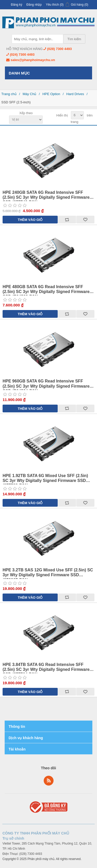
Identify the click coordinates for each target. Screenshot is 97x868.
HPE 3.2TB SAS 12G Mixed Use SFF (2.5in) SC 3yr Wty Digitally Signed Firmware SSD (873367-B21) (48, 573)
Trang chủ (9, 94)
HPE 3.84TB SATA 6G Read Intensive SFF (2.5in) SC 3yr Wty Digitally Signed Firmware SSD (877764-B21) (46, 667)
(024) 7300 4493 (22, 55)
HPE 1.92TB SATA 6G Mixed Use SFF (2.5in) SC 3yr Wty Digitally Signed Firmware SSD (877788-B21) (45, 478)
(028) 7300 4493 (59, 49)
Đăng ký (17, 5)
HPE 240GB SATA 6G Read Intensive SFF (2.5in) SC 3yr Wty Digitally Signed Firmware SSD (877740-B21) (46, 195)
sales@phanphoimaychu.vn (33, 60)
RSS (49, 781)
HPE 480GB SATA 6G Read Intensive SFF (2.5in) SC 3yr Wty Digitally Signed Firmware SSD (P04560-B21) (46, 289)
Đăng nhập (34, 5)
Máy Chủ (29, 94)
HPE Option (51, 94)
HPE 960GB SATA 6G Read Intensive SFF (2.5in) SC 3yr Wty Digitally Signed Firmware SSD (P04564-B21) (46, 384)
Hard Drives (75, 94)
